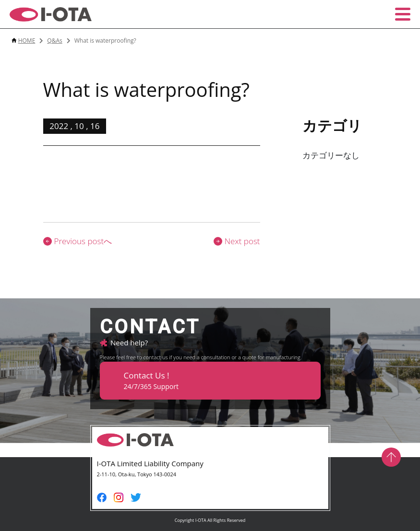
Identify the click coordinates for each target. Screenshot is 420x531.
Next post (237, 241)
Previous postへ (78, 241)
